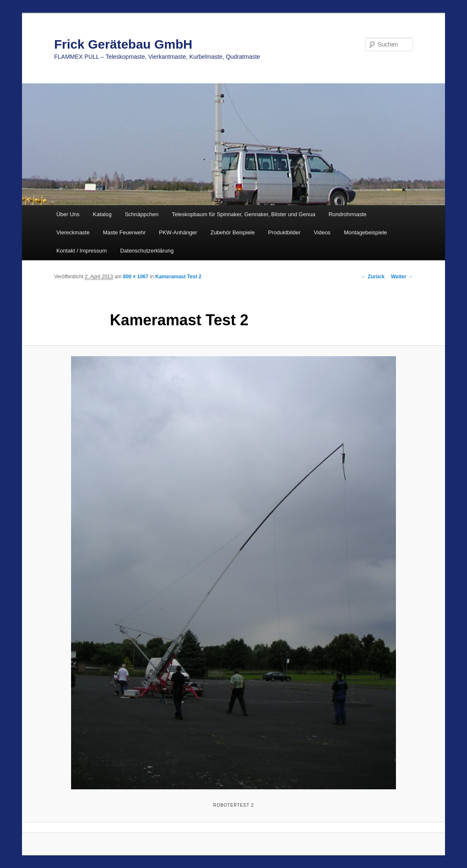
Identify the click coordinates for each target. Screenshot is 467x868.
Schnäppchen (142, 214)
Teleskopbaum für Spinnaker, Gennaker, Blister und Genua (243, 214)
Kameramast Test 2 (178, 277)
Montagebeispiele (365, 232)
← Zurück (373, 277)
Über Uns (68, 214)
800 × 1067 (136, 277)
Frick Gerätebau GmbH (123, 44)
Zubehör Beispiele (232, 232)
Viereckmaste (73, 232)
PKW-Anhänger (178, 232)
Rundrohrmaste (348, 214)
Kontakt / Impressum (81, 251)
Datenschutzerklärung (147, 251)
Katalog (102, 214)
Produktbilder (284, 232)
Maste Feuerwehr (124, 232)
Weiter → (402, 277)
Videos (322, 232)
